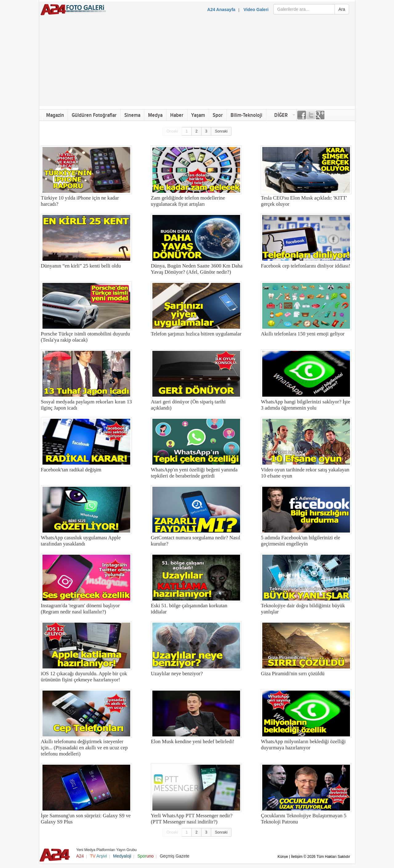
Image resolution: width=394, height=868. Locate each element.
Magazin (55, 115)
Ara (342, 9)
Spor (218, 115)
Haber (177, 115)
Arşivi (98, 856)
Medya (155, 115)
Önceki (172, 131)
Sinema (132, 115)
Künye (283, 857)
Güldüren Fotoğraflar (94, 115)
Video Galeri (256, 10)
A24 (80, 856)
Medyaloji (122, 856)
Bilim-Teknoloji (246, 115)
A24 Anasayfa (221, 10)
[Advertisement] (197, 63)
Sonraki (221, 131)
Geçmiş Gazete (175, 856)
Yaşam (198, 115)
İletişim (297, 857)
